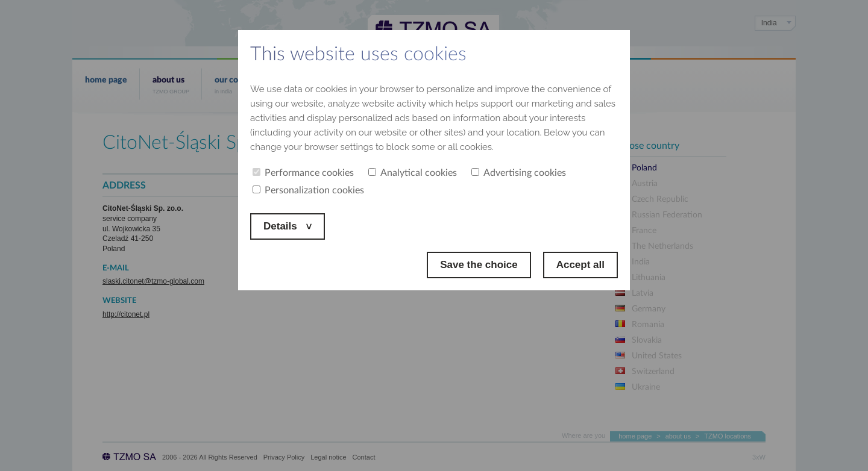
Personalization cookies (308, 190)
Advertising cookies (519, 173)
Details (281, 226)
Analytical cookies (413, 173)
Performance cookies (303, 173)
